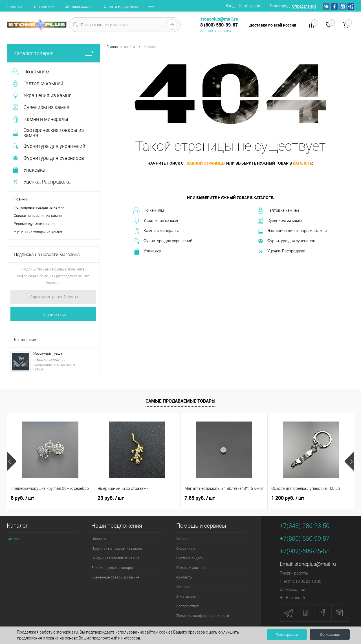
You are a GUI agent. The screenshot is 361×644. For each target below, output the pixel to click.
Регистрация (251, 6)
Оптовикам (44, 6)
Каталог (13, 539)
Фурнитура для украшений (163, 241)
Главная (14, 6)
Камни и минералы (156, 231)
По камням (149, 211)
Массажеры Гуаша (48, 353)
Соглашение (330, 635)
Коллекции (25, 340)
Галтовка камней (278, 211)
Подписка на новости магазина (47, 255)
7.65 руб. (200, 498)
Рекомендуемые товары (35, 224)
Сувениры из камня (280, 221)
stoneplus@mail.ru (315, 564)
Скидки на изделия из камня (38, 216)
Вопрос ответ (187, 606)
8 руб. (22, 498)
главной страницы (205, 163)
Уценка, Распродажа (281, 251)
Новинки (21, 199)
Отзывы (183, 587)
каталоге (302, 163)
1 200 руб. (288, 498)
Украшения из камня (158, 221)
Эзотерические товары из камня (292, 231)
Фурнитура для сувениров (286, 241)
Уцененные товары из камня (38, 232)
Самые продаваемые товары (180, 401)
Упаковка (147, 251)
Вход (230, 6)
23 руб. (111, 498)
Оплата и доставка (121, 6)
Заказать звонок (216, 31)
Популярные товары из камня (39, 207)
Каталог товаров (53, 53)
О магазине (186, 596)
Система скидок (79, 6)
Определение (304, 6)
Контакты (184, 577)
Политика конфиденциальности (203, 616)
